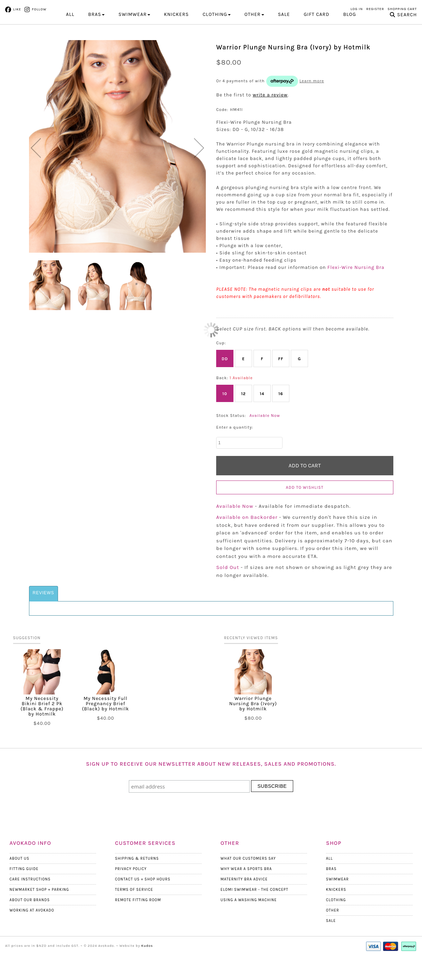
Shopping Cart (402, 9)
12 (243, 423)
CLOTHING (217, 44)
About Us (20, 888)
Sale (284, 44)
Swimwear (337, 909)
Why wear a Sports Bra (246, 899)
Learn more (312, 111)
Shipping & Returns (137, 888)
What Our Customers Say (248, 888)
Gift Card (317, 44)
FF (281, 389)
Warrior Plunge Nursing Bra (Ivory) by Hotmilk (253, 733)
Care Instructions (30, 909)
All (70, 44)
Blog (350, 44)
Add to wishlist (305, 517)
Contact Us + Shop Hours (143, 909)
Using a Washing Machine (249, 930)
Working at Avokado (32, 940)
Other (333, 940)
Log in (357, 9)
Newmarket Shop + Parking (39, 919)
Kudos (147, 976)
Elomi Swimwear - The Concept (255, 919)
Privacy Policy (131, 899)
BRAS (96, 44)
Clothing (336, 930)
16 (281, 423)
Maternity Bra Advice (244, 909)
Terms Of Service (134, 919)
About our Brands (30, 930)
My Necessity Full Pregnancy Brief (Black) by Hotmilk (105, 733)
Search (407, 44)
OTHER (254, 44)
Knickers (336, 919)
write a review (270, 125)
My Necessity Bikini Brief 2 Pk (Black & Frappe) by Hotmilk (42, 736)
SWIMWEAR (134, 44)
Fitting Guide (24, 899)
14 (262, 423)
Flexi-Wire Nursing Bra (356, 297)
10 (225, 423)
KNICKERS (176, 44)
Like (17, 9)
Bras (331, 899)
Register (375, 9)
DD (225, 389)
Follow (39, 9)
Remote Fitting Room (138, 930)
